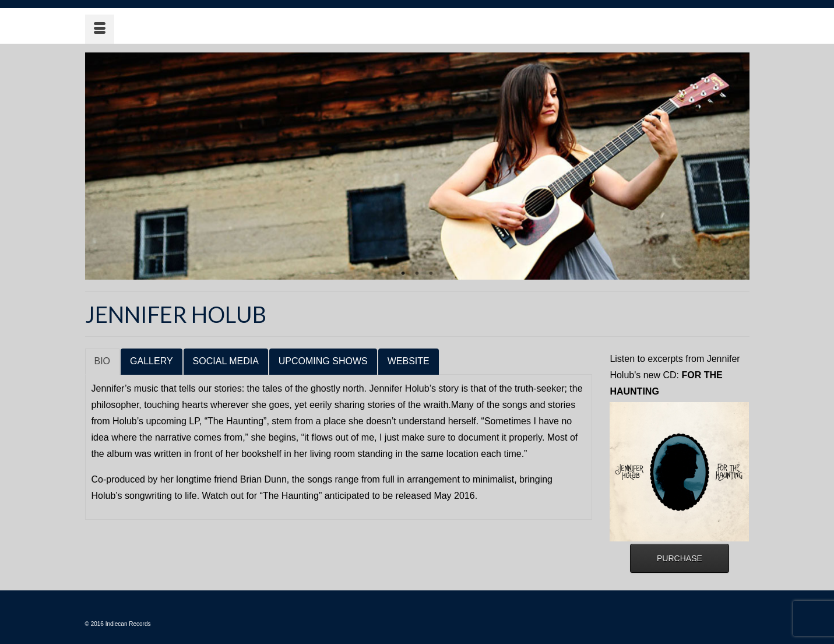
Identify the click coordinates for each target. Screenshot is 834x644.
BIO (103, 361)
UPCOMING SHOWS (323, 361)
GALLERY (152, 361)
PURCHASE (680, 558)
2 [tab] (417, 274)
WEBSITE (409, 361)
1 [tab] (403, 274)
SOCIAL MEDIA (226, 361)
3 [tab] (431, 274)
